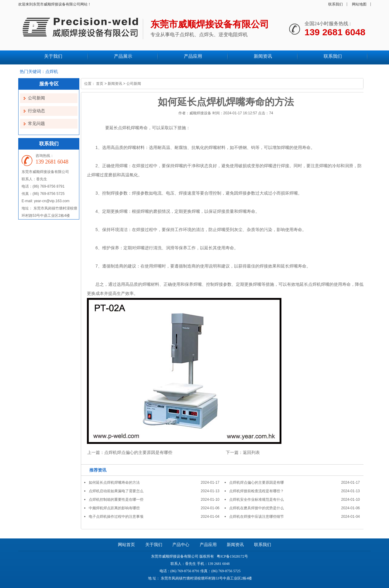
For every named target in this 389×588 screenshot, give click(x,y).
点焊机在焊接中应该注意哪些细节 (256, 517)
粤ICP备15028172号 (232, 556)
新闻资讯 (115, 84)
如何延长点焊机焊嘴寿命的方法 (114, 483)
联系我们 (336, 4)
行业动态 (36, 111)
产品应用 (208, 545)
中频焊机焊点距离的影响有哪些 (114, 508)
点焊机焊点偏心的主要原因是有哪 (256, 483)
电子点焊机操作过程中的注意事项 (116, 517)
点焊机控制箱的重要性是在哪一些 (116, 500)
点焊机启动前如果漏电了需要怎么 (116, 491)
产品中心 (181, 545)
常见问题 (36, 124)
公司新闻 (36, 98)
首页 (100, 84)
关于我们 (154, 545)
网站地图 (359, 4)
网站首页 (126, 545)
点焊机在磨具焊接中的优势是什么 (256, 508)
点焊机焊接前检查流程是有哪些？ (256, 491)
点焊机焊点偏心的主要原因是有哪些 (138, 452)
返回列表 (251, 452)
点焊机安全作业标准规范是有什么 (256, 500)
